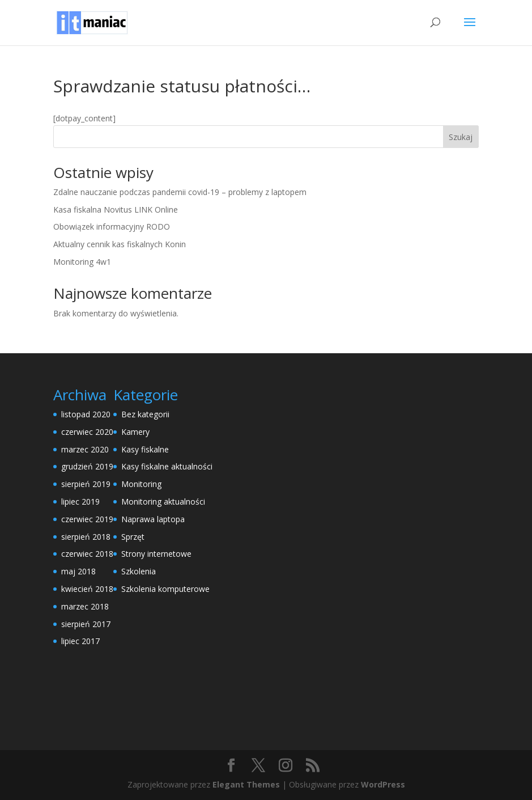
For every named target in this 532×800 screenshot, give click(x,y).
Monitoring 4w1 (82, 262)
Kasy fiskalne (145, 449)
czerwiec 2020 (87, 432)
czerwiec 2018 (87, 554)
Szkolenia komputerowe (165, 589)
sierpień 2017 (86, 624)
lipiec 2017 (80, 641)
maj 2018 (78, 571)
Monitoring (141, 484)
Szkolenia (139, 571)
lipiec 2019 (80, 501)
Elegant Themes (246, 784)
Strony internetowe (156, 554)
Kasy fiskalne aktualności (167, 466)
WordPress (383, 784)
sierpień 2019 (86, 484)
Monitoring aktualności (163, 501)
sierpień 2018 (86, 537)
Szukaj (461, 137)
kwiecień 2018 (87, 589)
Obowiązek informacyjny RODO (112, 227)
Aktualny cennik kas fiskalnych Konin (120, 244)
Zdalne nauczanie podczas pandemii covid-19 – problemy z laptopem (180, 192)
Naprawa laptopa (153, 519)
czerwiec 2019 (87, 519)
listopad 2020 (86, 414)
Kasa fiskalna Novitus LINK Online (116, 209)
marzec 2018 (85, 606)
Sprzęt (133, 537)
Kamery (135, 432)
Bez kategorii (145, 414)
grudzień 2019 (87, 466)
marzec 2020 (85, 449)
